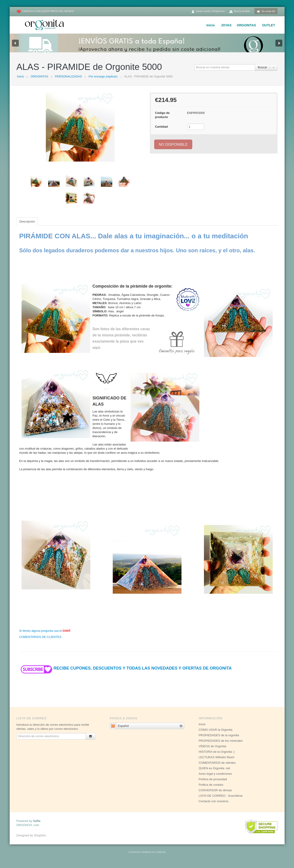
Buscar (262, 72)
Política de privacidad (213, 784)
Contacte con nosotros (214, 806)
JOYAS (226, 25)
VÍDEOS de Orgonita (213, 751)
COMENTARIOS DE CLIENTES (40, 641)
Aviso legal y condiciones (215, 778)
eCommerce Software (140, 857)
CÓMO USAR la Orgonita (216, 734)
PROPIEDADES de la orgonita (219, 740)
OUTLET (269, 25)
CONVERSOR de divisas (215, 795)
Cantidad (162, 131)
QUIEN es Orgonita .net (214, 773)
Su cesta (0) (266, 12)
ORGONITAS (246, 25)
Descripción (27, 226)
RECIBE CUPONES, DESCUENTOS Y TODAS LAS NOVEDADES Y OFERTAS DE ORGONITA (125, 673)
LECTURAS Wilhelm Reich (217, 762)
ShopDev (40, 840)
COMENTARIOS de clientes (217, 767)
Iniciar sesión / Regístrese (208, 12)
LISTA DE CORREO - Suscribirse (221, 800)
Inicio (211, 25)
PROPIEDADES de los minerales (221, 745)
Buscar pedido (240, 12)
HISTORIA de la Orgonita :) (217, 756)
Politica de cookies (211, 789)
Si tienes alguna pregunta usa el (45, 635)
